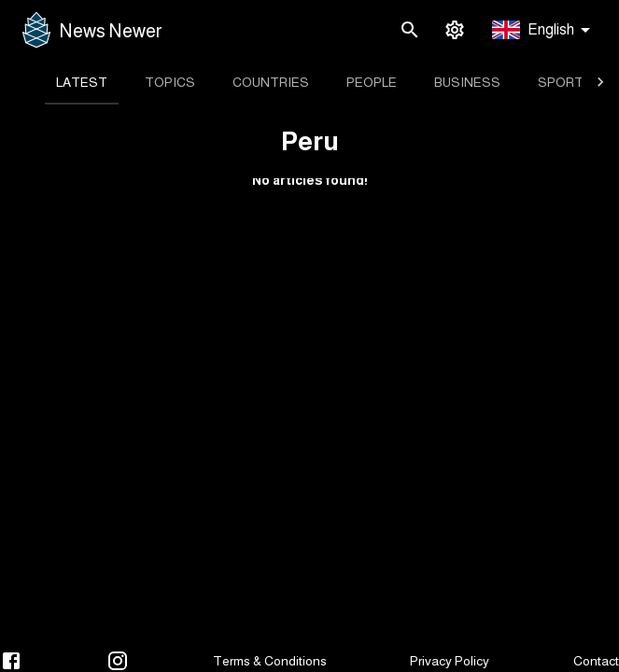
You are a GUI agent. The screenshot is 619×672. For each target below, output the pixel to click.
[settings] (455, 30)
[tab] (82, 82)
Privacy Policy (450, 661)
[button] (544, 30)
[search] (410, 30)
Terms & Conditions (270, 661)
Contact (596, 661)
